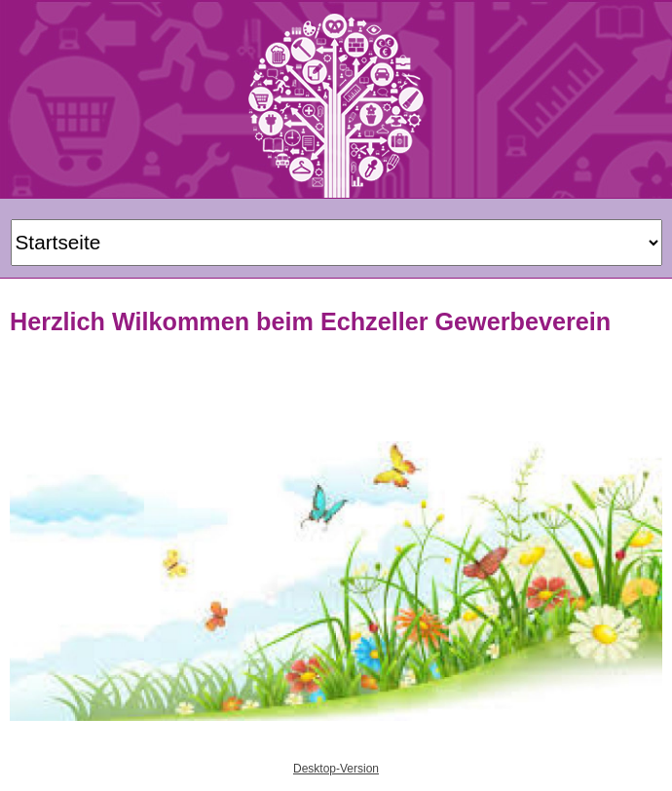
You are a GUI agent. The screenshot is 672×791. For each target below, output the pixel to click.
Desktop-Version (336, 769)
